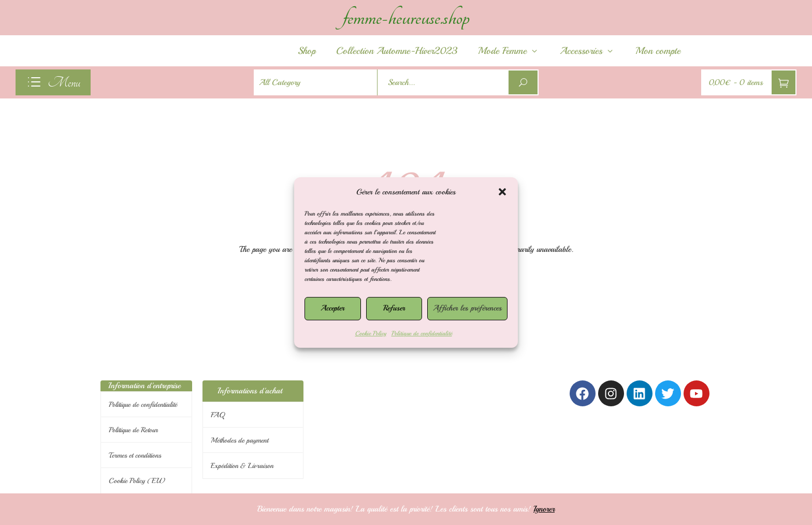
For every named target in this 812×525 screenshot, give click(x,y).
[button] (502, 192)
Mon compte (658, 51)
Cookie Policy (371, 334)
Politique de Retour (133, 430)
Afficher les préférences (467, 308)
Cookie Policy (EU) (137, 481)
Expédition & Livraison (242, 466)
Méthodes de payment (240, 440)
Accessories (587, 51)
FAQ (218, 415)
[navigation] (53, 82)
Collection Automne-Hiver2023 (397, 51)
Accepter (332, 308)
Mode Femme (509, 51)
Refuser (394, 308)
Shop (307, 51)
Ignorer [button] (544, 509)
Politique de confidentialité (422, 334)
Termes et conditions (135, 455)
